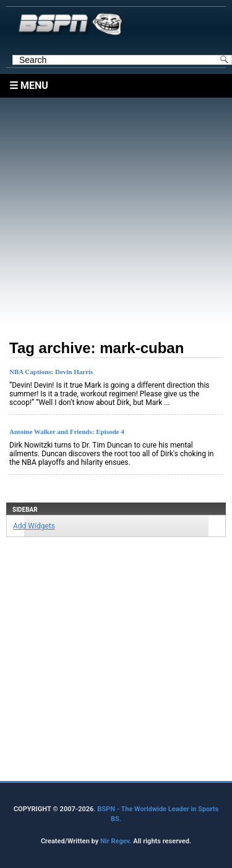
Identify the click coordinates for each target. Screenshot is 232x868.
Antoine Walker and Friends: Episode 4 (67, 432)
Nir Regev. (117, 841)
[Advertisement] (116, 213)
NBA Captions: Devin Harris (51, 372)
